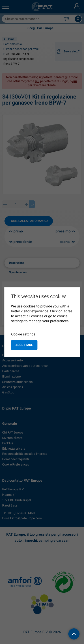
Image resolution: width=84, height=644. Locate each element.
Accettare (24, 345)
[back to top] (74, 634)
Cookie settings (23, 334)
